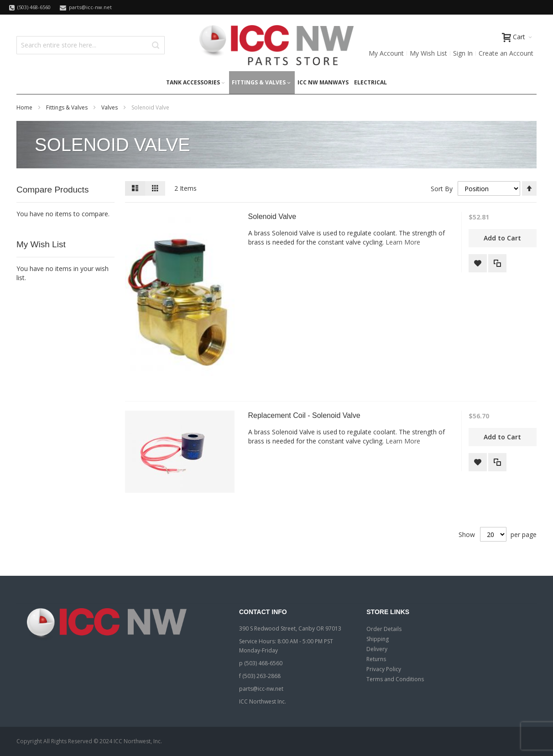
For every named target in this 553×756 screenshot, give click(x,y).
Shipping (378, 639)
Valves (110, 107)
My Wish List (428, 53)
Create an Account (506, 53)
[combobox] (91, 45)
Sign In (463, 53)
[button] (478, 263)
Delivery (377, 649)
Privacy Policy (384, 669)
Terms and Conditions (395, 679)
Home (25, 107)
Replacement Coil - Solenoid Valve (304, 415)
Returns (376, 659)
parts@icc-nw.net (261, 689)
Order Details (384, 629)
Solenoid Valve (272, 216)
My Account (386, 53)
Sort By (442, 189)
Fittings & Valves (68, 107)
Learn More (403, 242)
